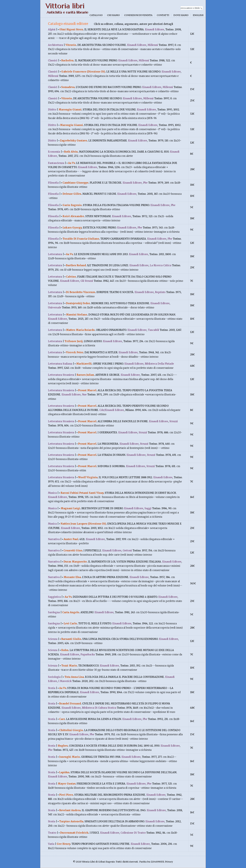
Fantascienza (56, 163)
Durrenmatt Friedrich (74, 833)
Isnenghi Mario (70, 757)
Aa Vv (71, 163)
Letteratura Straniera (61, 375)
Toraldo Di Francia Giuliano (81, 239)
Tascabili (153, 330)
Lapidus (64, 772)
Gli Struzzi (87, 281)
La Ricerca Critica (161, 265)
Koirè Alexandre (73, 216)
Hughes (63, 746)
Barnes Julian (85, 375)
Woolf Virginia (88, 477)
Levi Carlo (70, 623)
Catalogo (96, 15)
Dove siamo (181, 15)
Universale (55, 307)
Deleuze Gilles (72, 194)
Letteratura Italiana (60, 364)
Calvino (71, 277)
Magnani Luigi (70, 508)
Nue (84, 395)
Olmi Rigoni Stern (71, 29)
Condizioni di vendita (138, 15)
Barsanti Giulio (71, 639)
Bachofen (67, 60)
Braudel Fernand (70, 704)
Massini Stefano (77, 315)
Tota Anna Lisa (74, 677)
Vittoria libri (65, 6)
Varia (51, 844)
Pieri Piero (66, 795)
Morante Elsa (72, 577)
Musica (52, 493)
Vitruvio (71, 45)
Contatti (163, 15)
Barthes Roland (76, 265)
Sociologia (54, 677)
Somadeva (68, 87)
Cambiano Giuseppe (75, 183)
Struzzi (174, 421)
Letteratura (55, 254)
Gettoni (127, 550)
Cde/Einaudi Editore (112, 410)
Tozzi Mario (69, 666)
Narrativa (54, 539)
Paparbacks (88, 654)
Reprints (160, 292)
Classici (53, 60)
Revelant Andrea (70, 810)
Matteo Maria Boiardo (80, 330)
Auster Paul (71, 539)
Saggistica (54, 597)
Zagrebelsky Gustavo (74, 141)
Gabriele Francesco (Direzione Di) (83, 72)
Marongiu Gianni (70, 110)
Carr (62, 719)
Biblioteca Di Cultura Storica (99, 708)
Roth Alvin (71, 152)
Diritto (52, 110)
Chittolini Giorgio (71, 730)
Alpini (52, 29)
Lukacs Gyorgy (72, 228)
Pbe (145, 183)
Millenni (153, 45)
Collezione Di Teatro (133, 833)
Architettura (56, 45)
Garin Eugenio (72, 205)
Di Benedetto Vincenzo (81, 292)
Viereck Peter (75, 352)
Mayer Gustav (67, 784)
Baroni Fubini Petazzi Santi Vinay (82, 493)
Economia (54, 152)
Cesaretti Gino (73, 550)
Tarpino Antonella (71, 821)
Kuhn (65, 650)
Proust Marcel (87, 390)
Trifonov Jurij (74, 341)
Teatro (52, 833)
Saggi (148, 508)
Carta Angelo (71, 612)
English (198, 15)
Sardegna (54, 612)
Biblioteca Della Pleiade (159, 364)
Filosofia (53, 183)
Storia (52, 688)
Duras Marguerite (75, 562)
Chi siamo (113, 15)
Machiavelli (84, 364)
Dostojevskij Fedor (78, 303)
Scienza (53, 639)
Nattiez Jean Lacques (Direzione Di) (83, 524)
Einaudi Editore (155, 29)
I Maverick (65, 681)
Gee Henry (63, 844)
